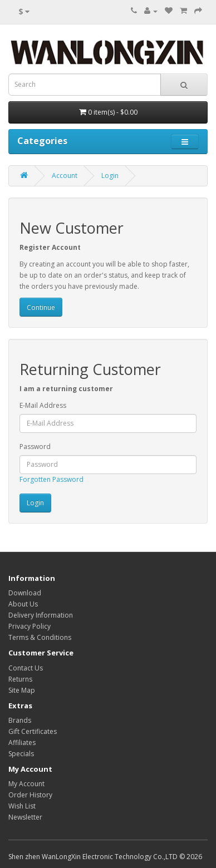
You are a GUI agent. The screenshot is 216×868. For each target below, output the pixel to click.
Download (25, 593)
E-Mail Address (43, 405)
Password (35, 447)
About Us (23, 604)
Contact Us (26, 668)
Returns (20, 679)
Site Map (22, 690)
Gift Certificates (33, 731)
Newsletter (25, 817)
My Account (26, 784)
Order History (30, 795)
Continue (41, 307)
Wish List (22, 806)
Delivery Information (41, 615)
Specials (21, 754)
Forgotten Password (51, 479)
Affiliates (22, 743)
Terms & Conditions (40, 637)
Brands (20, 720)
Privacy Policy (30, 626)
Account (65, 176)
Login (110, 176)
